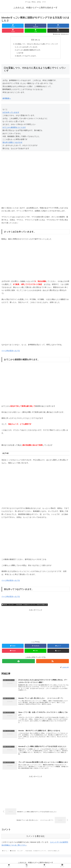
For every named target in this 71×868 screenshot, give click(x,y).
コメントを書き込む (36, 836)
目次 (33, 40)
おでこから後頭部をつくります (14, 128)
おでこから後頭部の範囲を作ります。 (29, 50)
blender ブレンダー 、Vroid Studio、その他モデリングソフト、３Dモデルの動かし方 (25, 605)
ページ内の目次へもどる (11, 351)
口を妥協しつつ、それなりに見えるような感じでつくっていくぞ (36, 44)
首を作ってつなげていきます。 (27, 56)
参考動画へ (7, 99)
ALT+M (21, 53)
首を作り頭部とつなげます (12, 143)
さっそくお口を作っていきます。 (28, 47)
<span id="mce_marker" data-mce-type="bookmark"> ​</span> (7, 165)
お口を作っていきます (11, 113)
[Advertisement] (35, 625)
